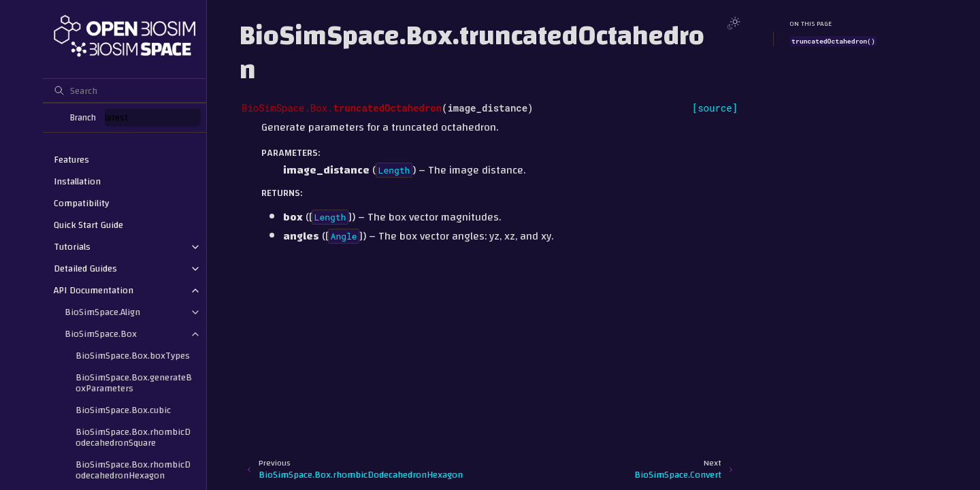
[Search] (125, 91)
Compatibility (81, 203)
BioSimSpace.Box (101, 334)
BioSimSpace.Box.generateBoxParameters (134, 383)
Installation (77, 182)
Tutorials (72, 247)
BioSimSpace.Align (102, 312)
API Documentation (94, 291)
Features (71, 160)
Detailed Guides (85, 269)
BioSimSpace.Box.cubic (123, 410)
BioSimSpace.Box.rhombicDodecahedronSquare (133, 438)
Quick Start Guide (88, 225)
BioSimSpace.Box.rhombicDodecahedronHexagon (133, 470)
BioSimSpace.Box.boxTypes (133, 356)
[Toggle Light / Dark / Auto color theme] (734, 23)
